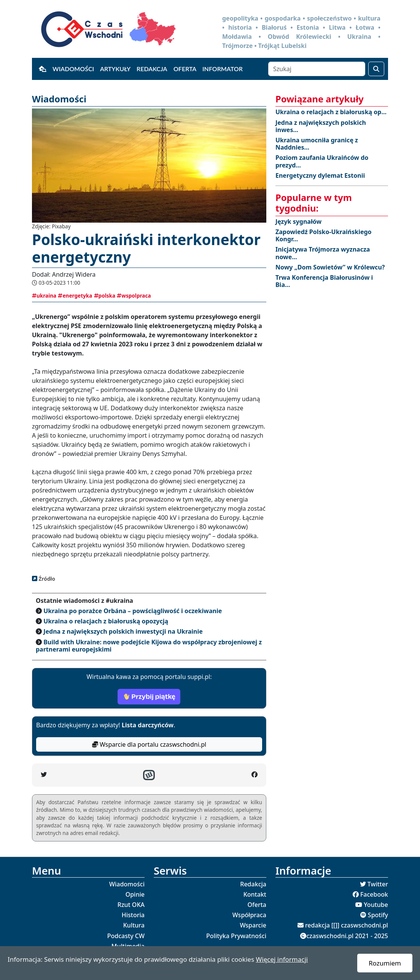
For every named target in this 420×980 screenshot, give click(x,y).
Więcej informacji (282, 959)
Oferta (185, 69)
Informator (223, 69)
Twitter (378, 884)
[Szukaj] (317, 69)
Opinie (135, 894)
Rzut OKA (131, 905)
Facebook (374, 894)
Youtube (376, 905)
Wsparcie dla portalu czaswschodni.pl (149, 744)
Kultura (134, 925)
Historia (133, 915)
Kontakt (255, 894)
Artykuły (115, 69)
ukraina (44, 296)
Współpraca (249, 915)
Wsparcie (253, 925)
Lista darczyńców (148, 725)
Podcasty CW (126, 936)
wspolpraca (134, 296)
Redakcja (152, 69)
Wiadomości (73, 69)
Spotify (378, 915)
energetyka (75, 296)
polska (105, 296)
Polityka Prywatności (236, 936)
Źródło (46, 579)
